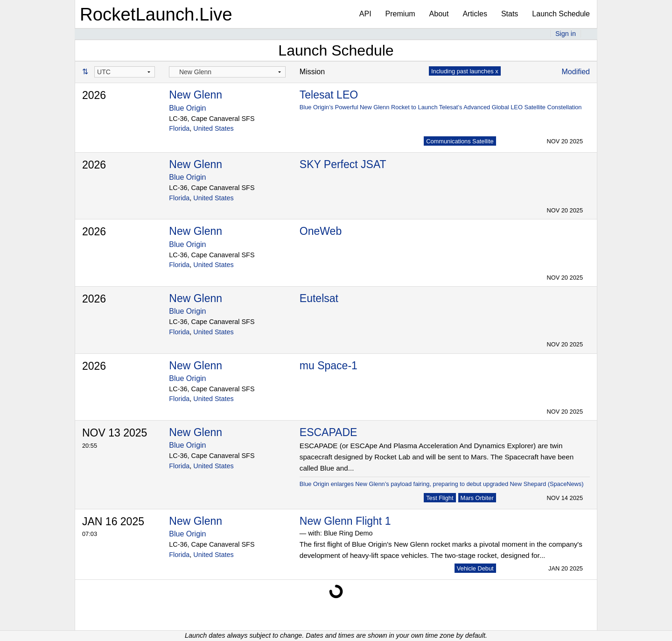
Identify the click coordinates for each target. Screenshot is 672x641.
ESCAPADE (329, 432)
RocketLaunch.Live (156, 14)
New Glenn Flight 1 (345, 521)
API (365, 14)
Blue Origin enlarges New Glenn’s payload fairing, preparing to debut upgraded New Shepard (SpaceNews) (442, 484)
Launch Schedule (561, 14)
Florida (179, 128)
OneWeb (321, 231)
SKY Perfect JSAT (343, 164)
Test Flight (440, 498)
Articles (475, 14)
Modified (576, 72)
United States (213, 128)
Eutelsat (319, 298)
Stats (510, 14)
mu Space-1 (329, 366)
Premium (400, 14)
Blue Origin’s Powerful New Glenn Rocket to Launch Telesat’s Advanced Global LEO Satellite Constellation (441, 107)
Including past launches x (465, 71)
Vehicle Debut (475, 568)
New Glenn (196, 95)
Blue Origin (187, 108)
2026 (94, 95)
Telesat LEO (329, 95)
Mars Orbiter (477, 498)
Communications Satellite (460, 141)
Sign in (566, 34)
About (439, 14)
